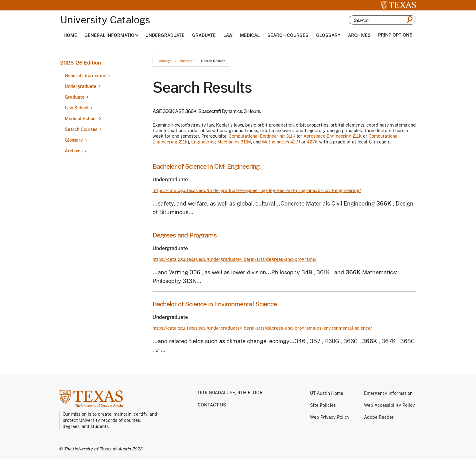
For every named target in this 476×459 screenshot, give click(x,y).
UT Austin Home (327, 393)
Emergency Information (388, 393)
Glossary (328, 35)
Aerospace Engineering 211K (333, 136)
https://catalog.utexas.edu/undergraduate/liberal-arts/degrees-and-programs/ (234, 259)
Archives (359, 35)
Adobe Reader (379, 417)
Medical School (81, 119)
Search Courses (288, 35)
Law (228, 35)
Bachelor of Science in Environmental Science (215, 304)
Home (70, 35)
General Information (111, 35)
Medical (250, 35)
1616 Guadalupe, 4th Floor (230, 393)
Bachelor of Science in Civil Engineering (206, 166)
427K (312, 142)
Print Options (395, 35)
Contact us (212, 405)
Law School (77, 108)
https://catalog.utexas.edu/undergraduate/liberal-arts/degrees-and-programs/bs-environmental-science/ (262, 328)
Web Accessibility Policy (389, 405)
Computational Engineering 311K (262, 136)
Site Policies (323, 405)
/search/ (186, 61)
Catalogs (164, 61)
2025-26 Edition (81, 63)
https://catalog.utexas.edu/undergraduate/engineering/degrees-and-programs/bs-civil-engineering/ (257, 190)
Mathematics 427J (281, 142)
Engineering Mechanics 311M (221, 142)
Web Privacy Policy (330, 417)
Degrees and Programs (185, 235)
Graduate (204, 35)
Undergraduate (165, 35)
